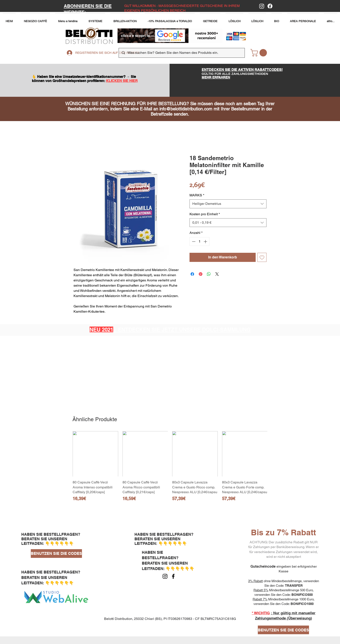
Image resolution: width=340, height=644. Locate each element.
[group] (170, 469)
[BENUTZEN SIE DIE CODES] (56, 554)
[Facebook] (270, 6)
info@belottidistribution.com (186, 109)
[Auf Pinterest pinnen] (201, 274)
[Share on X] (217, 274)
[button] (68, 19)
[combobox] (228, 204)
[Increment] (206, 241)
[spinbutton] (199, 241)
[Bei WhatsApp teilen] (209, 274)
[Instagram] (262, 6)
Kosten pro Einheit (205, 214)
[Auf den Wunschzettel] (262, 257)
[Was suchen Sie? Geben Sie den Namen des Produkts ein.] (181, 53)
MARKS (197, 195)
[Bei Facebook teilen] (192, 274)
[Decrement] (193, 241)
